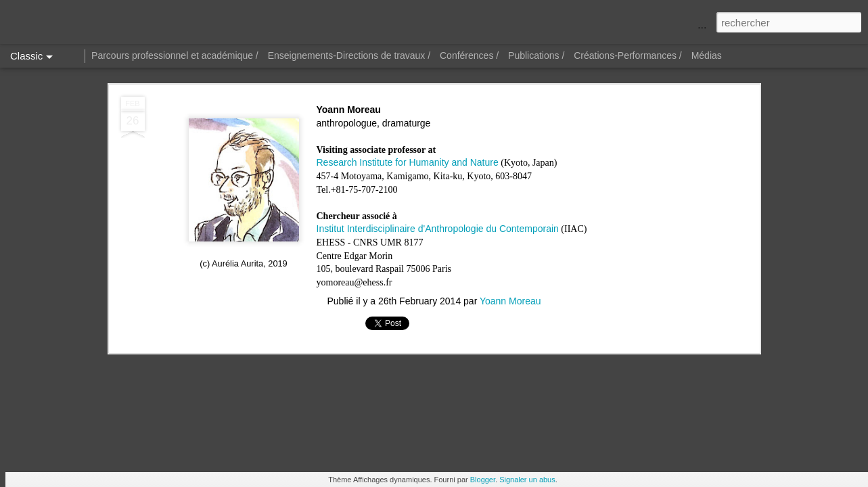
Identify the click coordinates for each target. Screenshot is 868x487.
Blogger (483, 480)
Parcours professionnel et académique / (175, 55)
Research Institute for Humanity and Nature (408, 162)
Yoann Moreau (510, 301)
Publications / (536, 55)
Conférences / (469, 55)
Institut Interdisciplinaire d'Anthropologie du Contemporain (438, 229)
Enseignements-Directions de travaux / (349, 55)
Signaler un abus (527, 480)
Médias (707, 55)
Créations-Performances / (628, 55)
